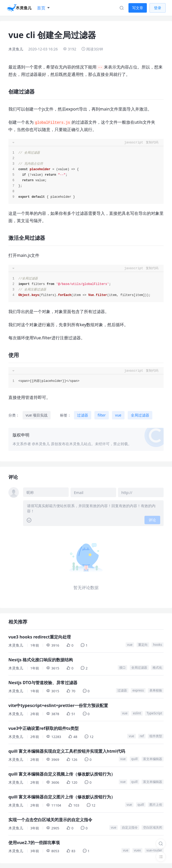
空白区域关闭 (153, 827)
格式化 (157, 667)
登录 (158, 8)
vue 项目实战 (37, 415)
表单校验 (156, 690)
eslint (137, 713)
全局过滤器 (140, 415)
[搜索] (161, 844)
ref (142, 736)
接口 (122, 667)
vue (118, 415)
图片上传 (156, 804)
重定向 (143, 644)
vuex (137, 850)
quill (135, 758)
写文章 (138, 8)
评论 (152, 519)
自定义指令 (130, 827)
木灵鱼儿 (16, 49)
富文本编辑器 (153, 758)
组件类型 (156, 736)
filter (102, 415)
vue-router (154, 850)
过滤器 (83, 415)
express (138, 690)
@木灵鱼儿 (41, 444)
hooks (158, 644)
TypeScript (154, 713)
